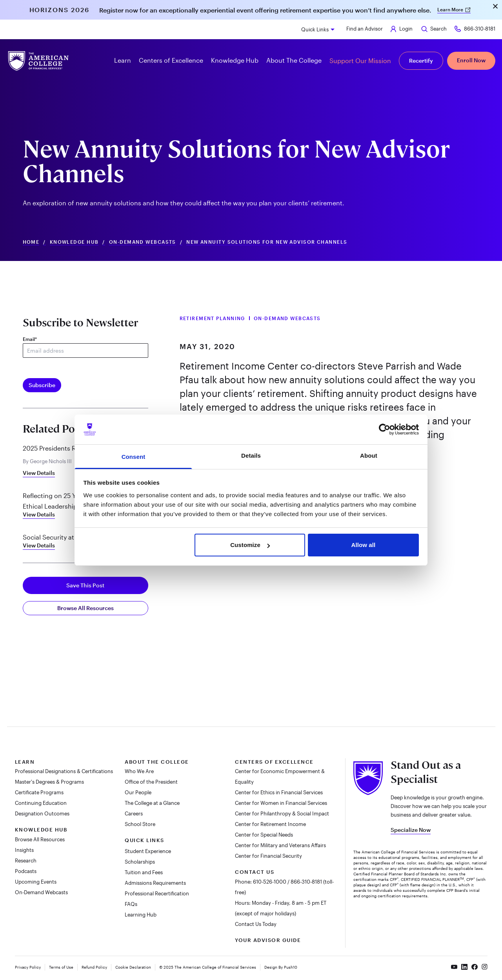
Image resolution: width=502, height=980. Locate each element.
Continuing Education (41, 803)
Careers (134, 813)
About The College (157, 762)
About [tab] (369, 456)
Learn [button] (123, 60)
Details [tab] (251, 456)
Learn (25, 762)
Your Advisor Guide (268, 940)
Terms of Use (61, 967)
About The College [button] (294, 60)
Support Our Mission (360, 61)
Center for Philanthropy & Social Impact (282, 813)
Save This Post (85, 585)
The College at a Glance (152, 803)
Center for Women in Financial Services (281, 803)
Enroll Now (471, 60)
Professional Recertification (157, 893)
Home (31, 242)
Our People (138, 792)
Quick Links (315, 29)
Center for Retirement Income (270, 824)
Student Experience (148, 851)
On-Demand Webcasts (143, 242)
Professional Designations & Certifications (64, 771)
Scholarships (140, 862)
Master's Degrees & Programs (49, 782)
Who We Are (139, 771)
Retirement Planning (212, 318)
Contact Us (255, 872)
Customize (250, 545)
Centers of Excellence (274, 762)
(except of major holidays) (266, 913)
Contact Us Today (256, 924)
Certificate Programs (39, 792)
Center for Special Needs (264, 835)
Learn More (454, 9)
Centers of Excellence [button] (171, 60)
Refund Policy (94, 967)
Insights (24, 850)
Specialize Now (411, 830)
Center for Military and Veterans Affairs (280, 845)
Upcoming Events (36, 882)
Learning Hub (141, 915)
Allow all (364, 545)
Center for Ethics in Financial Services (279, 792)
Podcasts (26, 871)
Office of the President (151, 782)
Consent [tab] (134, 457)
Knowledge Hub (74, 242)
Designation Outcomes (42, 813)
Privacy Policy (28, 967)
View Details (39, 473)
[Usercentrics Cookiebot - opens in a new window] (385, 429)
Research (26, 860)
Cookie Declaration (133, 967)
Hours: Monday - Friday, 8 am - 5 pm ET (281, 903)
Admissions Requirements (155, 883)
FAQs (131, 904)
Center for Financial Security (268, 856)
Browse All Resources (85, 608)
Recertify (421, 61)
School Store (141, 824)
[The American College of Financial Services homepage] (38, 61)
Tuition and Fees (144, 872)
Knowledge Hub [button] (235, 60)
